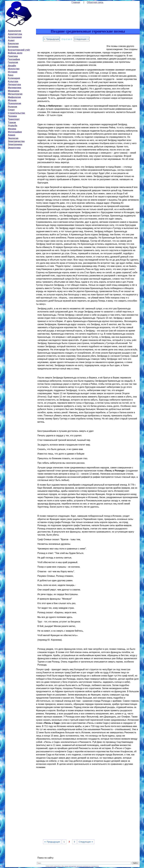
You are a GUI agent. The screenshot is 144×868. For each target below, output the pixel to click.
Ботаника (13, 47)
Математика (14, 88)
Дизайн (12, 66)
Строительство (16, 113)
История (13, 72)
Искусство (14, 69)
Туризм (12, 122)
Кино (11, 75)
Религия (12, 107)
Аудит (11, 40)
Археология (14, 31)
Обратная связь (95, 2)
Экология (13, 138)
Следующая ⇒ (82, 39)
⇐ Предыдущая (51, 39)
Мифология (14, 97)
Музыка (12, 100)
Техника (12, 116)
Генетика (13, 56)
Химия (12, 135)
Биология (13, 43)
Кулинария (14, 78)
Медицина (13, 91)
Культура (13, 81)
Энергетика (14, 148)
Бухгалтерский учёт (19, 50)
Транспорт (14, 119)
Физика (12, 129)
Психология (14, 103)
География (14, 59)
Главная (76, 2)
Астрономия (15, 37)
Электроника (15, 144)
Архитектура (15, 34)
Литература (14, 85)
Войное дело (15, 53)
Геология (13, 62)
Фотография (15, 132)
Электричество (16, 141)
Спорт (11, 110)
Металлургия (15, 94)
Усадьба (13, 126)
